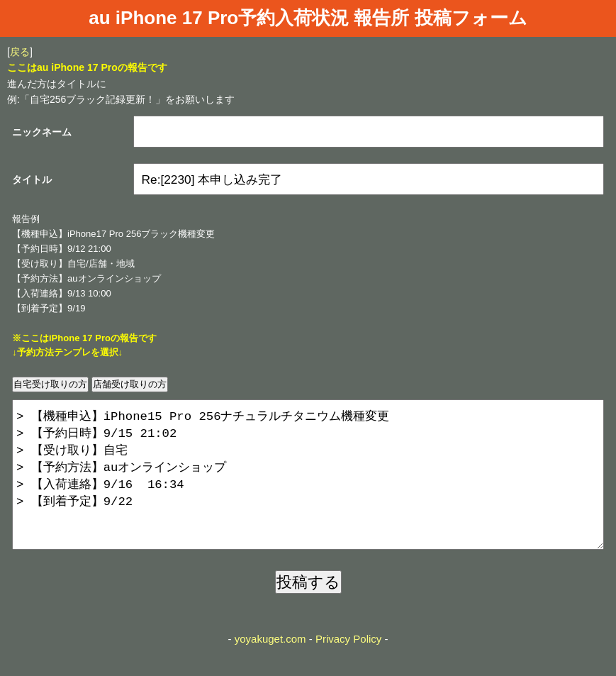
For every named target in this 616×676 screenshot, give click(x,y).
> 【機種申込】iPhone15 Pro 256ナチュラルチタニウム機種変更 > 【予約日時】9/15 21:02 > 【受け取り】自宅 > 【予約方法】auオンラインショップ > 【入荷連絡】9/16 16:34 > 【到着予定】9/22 (308, 489)
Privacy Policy (348, 667)
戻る (20, 52)
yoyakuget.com (270, 667)
